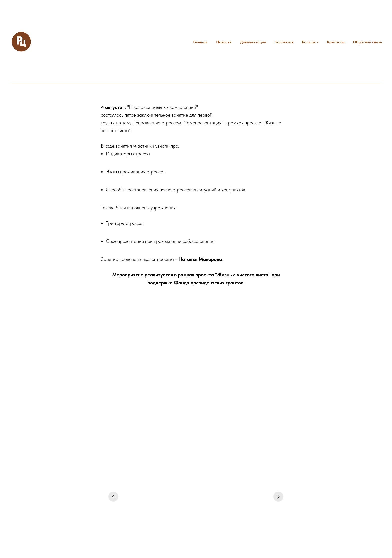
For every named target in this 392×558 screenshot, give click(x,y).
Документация (253, 42)
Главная (200, 42)
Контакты (336, 42)
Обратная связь (367, 42)
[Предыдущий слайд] (113, 497)
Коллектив (284, 42)
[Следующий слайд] (278, 497)
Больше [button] (309, 42)
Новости (224, 42)
